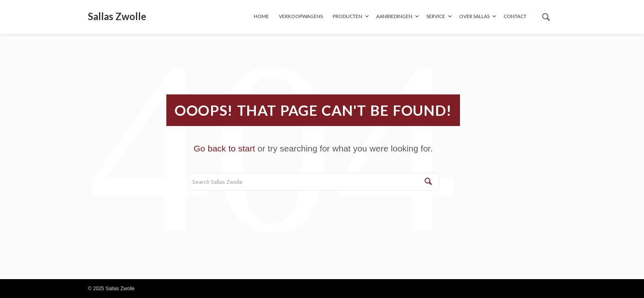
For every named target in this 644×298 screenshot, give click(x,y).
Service (436, 16)
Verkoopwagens (301, 16)
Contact (515, 16)
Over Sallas (474, 16)
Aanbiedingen (394, 16)
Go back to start (224, 148)
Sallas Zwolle (117, 16)
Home (261, 16)
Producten (347, 16)
